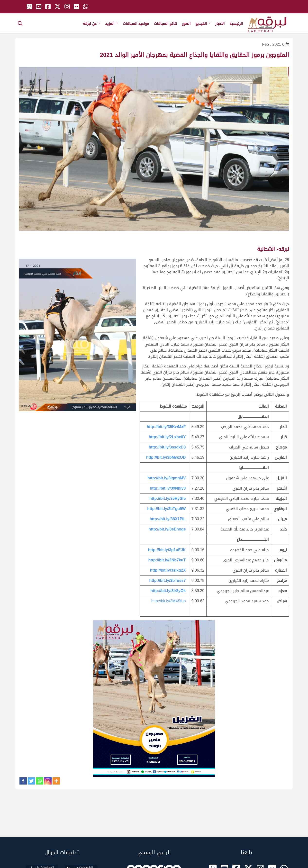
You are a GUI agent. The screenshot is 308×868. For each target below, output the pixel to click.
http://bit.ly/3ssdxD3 (167, 447)
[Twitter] (31, 781)
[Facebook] (23, 781)
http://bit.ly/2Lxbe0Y (167, 437)
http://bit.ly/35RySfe (168, 498)
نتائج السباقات (166, 24)
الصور (186, 24)
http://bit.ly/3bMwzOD (166, 457)
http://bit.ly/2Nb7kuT (167, 560)
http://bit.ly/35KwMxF (166, 427)
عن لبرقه (92, 24)
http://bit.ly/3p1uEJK (167, 550)
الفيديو (203, 24)
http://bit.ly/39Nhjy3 (168, 488)
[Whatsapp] (40, 781)
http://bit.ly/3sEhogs (167, 529)
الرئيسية (236, 24)
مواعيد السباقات (136, 24)
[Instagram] (48, 781)
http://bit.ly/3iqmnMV (167, 478)
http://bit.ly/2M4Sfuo (168, 601)
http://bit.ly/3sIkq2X (168, 570)
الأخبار (220, 24)
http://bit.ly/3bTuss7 (167, 580)
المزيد (112, 24)
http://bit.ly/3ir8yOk (168, 591)
